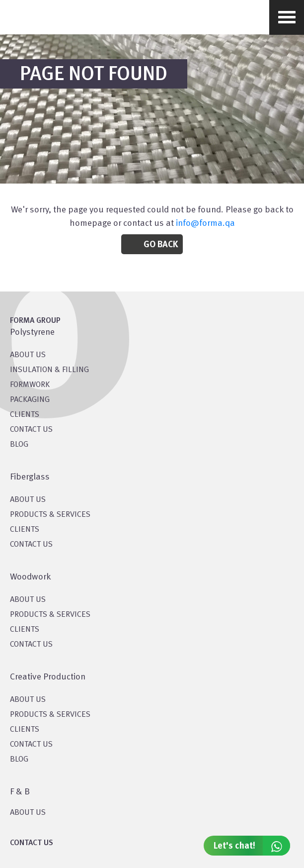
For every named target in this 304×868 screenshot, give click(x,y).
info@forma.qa (205, 223)
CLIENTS (25, 415)
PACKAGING (30, 400)
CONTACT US (31, 430)
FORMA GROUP (35, 321)
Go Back (161, 245)
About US (28, 355)
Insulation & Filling (49, 370)
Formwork (30, 385)
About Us (28, 500)
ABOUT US (28, 813)
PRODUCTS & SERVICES (50, 515)
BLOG (19, 445)
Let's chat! (252, 846)
